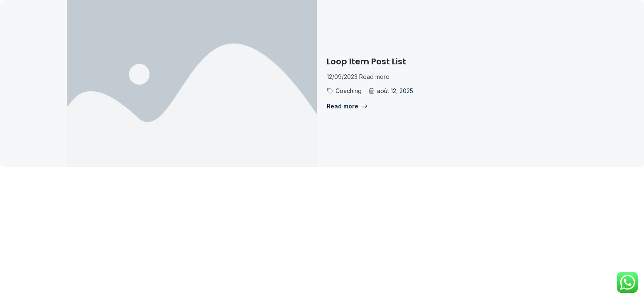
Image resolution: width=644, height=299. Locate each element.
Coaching (349, 91)
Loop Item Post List (366, 61)
